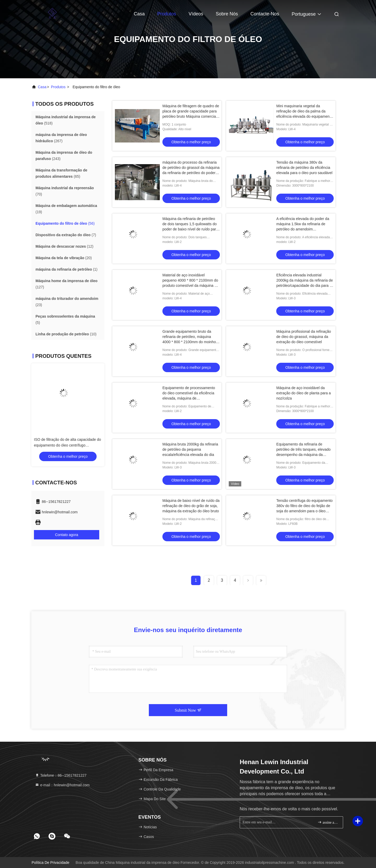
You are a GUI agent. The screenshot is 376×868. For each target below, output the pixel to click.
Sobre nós (227, 14)
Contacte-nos (265, 14)
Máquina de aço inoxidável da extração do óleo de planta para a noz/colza (304, 393)
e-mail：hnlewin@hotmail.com (62, 785)
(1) (66, 269)
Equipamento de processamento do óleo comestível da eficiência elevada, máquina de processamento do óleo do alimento (189, 398)
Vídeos (196, 14)
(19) (66, 209)
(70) (65, 191)
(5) (65, 319)
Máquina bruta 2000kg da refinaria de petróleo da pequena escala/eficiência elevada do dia (190, 449)
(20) (64, 258)
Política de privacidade (51, 863)
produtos (58, 87)
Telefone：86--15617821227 (61, 775)
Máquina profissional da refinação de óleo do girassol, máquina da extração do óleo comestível (304, 337)
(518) (66, 120)
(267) (61, 138)
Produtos (167, 14)
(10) (66, 334)
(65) (61, 173)
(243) (64, 156)
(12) (64, 246)
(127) (66, 284)
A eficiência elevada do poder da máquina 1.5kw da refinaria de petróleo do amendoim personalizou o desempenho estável (303, 229)
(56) (65, 223)
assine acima (328, 822)
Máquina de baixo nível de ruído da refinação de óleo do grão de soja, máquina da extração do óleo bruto (191, 506)
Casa (139, 14)
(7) (66, 235)
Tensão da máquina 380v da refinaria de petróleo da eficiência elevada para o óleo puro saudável (304, 168)
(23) (67, 302)
